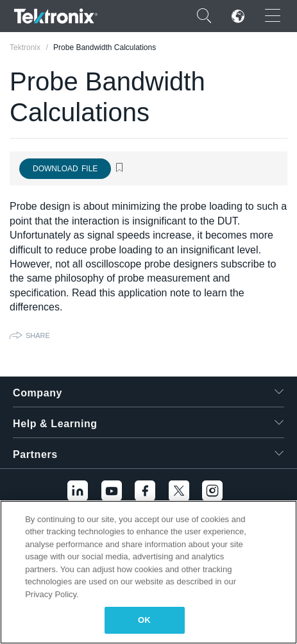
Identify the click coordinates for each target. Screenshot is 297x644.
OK (144, 620)
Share (38, 335)
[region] (148, 572)
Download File (65, 169)
